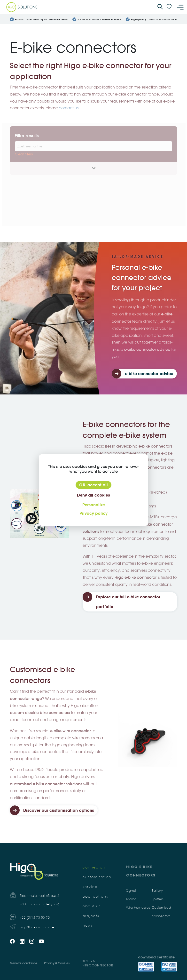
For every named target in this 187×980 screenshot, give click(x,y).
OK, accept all (93, 485)
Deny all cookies (93, 495)
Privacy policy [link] (93, 513)
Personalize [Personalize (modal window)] (94, 505)
